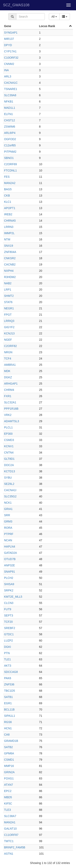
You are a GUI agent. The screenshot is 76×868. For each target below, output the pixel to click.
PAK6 (8, 678)
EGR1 (8, 703)
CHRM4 (9, 390)
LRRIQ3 (9, 321)
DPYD (8, 45)
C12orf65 (10, 145)
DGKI (7, 647)
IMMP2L (9, 233)
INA (6, 70)
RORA (8, 528)
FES (7, 177)
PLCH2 (9, 578)
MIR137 (9, 39)
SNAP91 (10, 572)
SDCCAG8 (11, 672)
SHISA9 (9, 584)
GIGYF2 (9, 327)
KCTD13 (10, 471)
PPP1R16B (11, 409)
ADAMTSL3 (12, 421)
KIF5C (8, 804)
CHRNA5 (10, 221)
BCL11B (9, 709)
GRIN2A (9, 772)
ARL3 (8, 76)
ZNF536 (9, 684)
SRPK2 (9, 590)
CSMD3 (9, 440)
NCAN (8, 540)
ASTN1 (9, 854)
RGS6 (8, 722)
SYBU (8, 478)
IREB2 (8, 214)
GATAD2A (10, 553)
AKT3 (8, 666)
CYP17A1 (10, 51)
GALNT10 (10, 829)
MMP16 (9, 766)
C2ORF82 (10, 346)
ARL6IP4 (10, 133)
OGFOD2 (10, 139)
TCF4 (8, 358)
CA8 (7, 735)
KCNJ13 (9, 333)
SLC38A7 (10, 816)
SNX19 (9, 246)
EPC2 (8, 791)
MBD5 (8, 797)
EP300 (8, 434)
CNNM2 (9, 64)
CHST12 (10, 120)
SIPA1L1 (10, 716)
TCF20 (8, 622)
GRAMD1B (11, 741)
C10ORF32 (11, 58)
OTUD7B (10, 559)
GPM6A (9, 753)
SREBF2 (10, 628)
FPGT (8, 315)
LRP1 (8, 290)
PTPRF (9, 534)
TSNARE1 (11, 89)
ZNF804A (10, 252)
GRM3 (8, 521)
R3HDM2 (10, 277)
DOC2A (9, 465)
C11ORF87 (11, 835)
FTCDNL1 (10, 170)
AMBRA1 (10, 365)
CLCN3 (9, 603)
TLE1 (7, 659)
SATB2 (8, 747)
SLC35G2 (10, 496)
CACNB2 (10, 264)
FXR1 (8, 396)
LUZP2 (9, 641)
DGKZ (8, 377)
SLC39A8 (10, 95)
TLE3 (7, 810)
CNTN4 (9, 453)
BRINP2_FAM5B (15, 847)
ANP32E (10, 565)
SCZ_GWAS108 (16, 5)
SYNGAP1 (11, 33)
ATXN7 (9, 785)
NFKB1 (9, 101)
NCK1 (8, 503)
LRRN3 (9, 227)
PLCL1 (8, 427)
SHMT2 (9, 296)
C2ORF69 (10, 164)
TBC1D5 (10, 691)
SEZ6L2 (9, 484)
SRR (7, 515)
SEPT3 (9, 615)
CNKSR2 (10, 258)
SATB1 (8, 697)
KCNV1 (9, 446)
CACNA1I (10, 490)
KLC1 (8, 202)
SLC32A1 (10, 402)
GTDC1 (9, 634)
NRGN (8, 352)
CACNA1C (11, 83)
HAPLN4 (10, 547)
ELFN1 (9, 114)
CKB (7, 196)
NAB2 (8, 283)
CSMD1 (9, 760)
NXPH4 (9, 271)
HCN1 (8, 728)
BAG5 (8, 189)
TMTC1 (9, 841)
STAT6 (8, 302)
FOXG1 (9, 778)
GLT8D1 (9, 459)
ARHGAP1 (11, 384)
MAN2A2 (10, 183)
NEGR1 (9, 308)
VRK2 (8, 415)
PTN (7, 653)
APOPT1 (10, 208)
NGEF (8, 340)
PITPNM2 (10, 152)
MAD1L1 (10, 108)
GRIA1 (8, 509)
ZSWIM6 (10, 127)
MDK (7, 371)
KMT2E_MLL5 (13, 597)
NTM (7, 239)
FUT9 (8, 609)
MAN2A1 (10, 822)
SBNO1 (9, 158)
